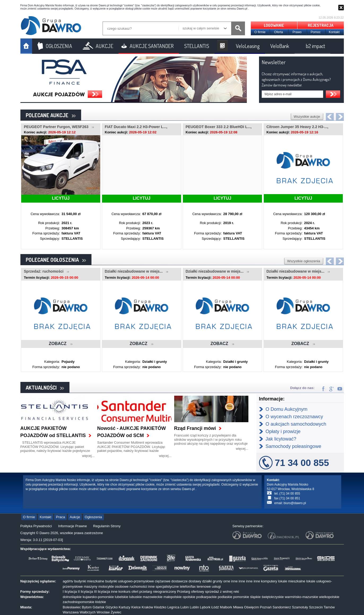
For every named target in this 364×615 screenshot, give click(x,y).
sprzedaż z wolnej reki (222, 592)
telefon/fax (188, 586)
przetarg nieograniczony (158, 592)
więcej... (88, 456)
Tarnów (329, 607)
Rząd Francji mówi (195, 428)
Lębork (205, 607)
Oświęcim (251, 607)
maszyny (91, 586)
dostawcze (179, 581)
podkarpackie (206, 597)
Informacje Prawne (72, 526)
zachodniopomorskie (79, 602)
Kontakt (334, 32)
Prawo (297, 32)
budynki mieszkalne (89, 581)
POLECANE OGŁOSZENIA (56, 260)
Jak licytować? (281, 439)
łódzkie (100, 602)
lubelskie (122, 597)
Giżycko (112, 607)
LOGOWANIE (274, 25)
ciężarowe (163, 581)
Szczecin (316, 607)
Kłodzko (160, 607)
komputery (269, 581)
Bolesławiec (72, 607)
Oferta (279, 32)
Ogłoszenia (93, 517)
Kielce (136, 607)
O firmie (260, 32)
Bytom (87, 607)
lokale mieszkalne (292, 581)
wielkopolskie (329, 597)
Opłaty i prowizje (283, 431)
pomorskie (241, 597)
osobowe (122, 586)
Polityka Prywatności (36, 526)
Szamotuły (300, 607)
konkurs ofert (128, 592)
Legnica (173, 607)
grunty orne (221, 581)
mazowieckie (153, 597)
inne (234, 581)
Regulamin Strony (107, 526)
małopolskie (173, 597)
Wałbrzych (87, 612)
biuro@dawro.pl (295, 503)
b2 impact (315, 46)
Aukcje (75, 517)
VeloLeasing (248, 46)
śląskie (255, 597)
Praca (60, 517)
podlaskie (225, 597)
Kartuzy (125, 607)
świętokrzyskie (273, 597)
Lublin (194, 607)
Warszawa (71, 612)
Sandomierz (282, 607)
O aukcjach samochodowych (296, 424)
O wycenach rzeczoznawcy (294, 417)
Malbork (226, 607)
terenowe (204, 586)
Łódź (215, 607)
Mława (238, 607)
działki (207, 581)
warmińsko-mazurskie (301, 597)
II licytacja (85, 592)
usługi (216, 586)
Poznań (266, 607)
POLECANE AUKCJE (51, 115)
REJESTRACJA (321, 25)
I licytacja (70, 592)
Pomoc (316, 32)
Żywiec (116, 612)
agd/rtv (68, 581)
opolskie (189, 597)
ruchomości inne (142, 586)
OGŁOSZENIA (59, 46)
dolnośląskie (72, 597)
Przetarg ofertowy (191, 592)
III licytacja (102, 592)
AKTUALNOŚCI (45, 387)
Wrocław (103, 612)
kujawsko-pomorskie (98, 597)
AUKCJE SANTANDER (152, 46)
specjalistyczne (167, 586)
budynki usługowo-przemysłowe (130, 581)
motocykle (106, 586)
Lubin (185, 607)
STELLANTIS (197, 46)
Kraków (147, 607)
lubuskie (135, 597)
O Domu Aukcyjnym (287, 409)
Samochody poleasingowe (293, 446)
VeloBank (280, 46)
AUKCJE (104, 46)
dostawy (195, 581)
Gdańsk (98, 607)
